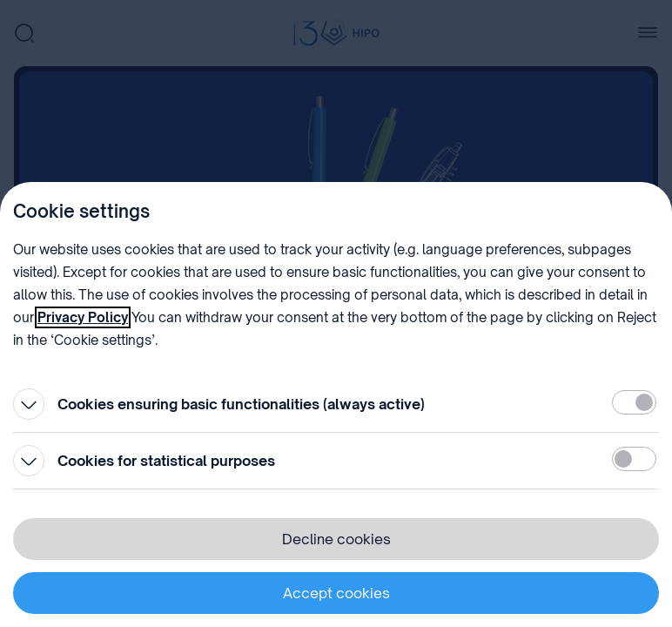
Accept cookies (336, 593)
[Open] (29, 404)
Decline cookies (336, 539)
